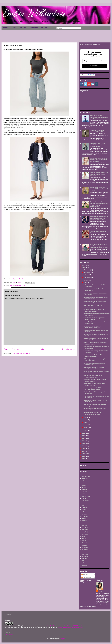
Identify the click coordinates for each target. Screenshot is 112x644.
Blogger (62, 639)
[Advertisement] (56, 35)
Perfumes (85, 547)
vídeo (84, 563)
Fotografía (85, 516)
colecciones (13, 285)
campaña (85, 492)
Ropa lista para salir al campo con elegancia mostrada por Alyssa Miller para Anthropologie (99, 204)
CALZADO (23, 28)
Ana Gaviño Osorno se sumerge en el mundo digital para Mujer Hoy (99, 117)
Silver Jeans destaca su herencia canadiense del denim (94, 368)
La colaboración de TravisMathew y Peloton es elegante (94, 356)
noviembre (87, 272)
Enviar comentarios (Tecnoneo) (21, 353)
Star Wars (85, 554)
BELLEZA (44, 28)
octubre (86, 275)
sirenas (84, 552)
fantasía (84, 514)
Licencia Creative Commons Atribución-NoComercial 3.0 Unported (62, 626)
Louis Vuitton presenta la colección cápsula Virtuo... (94, 409)
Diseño (19, 285)
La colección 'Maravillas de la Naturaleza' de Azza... (93, 376)
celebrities (85, 494)
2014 (84, 456)
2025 (84, 268)
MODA (15, 28)
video (84, 561)
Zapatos (84, 565)
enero (86, 430)
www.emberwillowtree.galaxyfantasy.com (70, 627)
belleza (84, 485)
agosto (86, 280)
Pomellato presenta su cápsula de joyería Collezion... (94, 319)
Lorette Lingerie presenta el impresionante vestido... (92, 413)
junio (86, 417)
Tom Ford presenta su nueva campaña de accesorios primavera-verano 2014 (99, 218)
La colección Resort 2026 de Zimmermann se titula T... (92, 327)
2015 (84, 454)
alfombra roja (86, 476)
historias (85, 521)
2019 (84, 446)
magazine (85, 530)
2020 (84, 443)
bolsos (84, 487)
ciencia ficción (86, 496)
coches (84, 498)
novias (84, 541)
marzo (86, 425)
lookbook (85, 527)
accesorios (85, 474)
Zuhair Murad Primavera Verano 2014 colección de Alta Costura (99, 189)
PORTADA (6, 28)
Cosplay (84, 507)
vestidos (85, 559)
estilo (84, 512)
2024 (84, 433)
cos (83, 505)
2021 (84, 441)
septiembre (88, 278)
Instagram (15, 279)
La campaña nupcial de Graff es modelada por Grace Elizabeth (99, 174)
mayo (86, 420)
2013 (84, 459)
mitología (85, 534)
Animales (85, 478)
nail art (84, 538)
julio (85, 283)
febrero (86, 427)
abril (85, 422)
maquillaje (85, 532)
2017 (84, 451)
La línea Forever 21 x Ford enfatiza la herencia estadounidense (98, 145)
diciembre (87, 270)
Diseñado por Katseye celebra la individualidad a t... (94, 310)
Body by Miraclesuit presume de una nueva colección (95, 302)
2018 (84, 449)
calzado (84, 490)
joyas (83, 523)
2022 (84, 438)
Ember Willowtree (34, 13)
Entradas (85, 575)
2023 (84, 436)
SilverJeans (22, 279)
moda (24, 285)
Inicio (42, 349)
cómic (84, 503)
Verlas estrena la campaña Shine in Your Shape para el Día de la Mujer (99, 160)
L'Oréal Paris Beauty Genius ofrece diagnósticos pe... (94, 384)
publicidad (85, 550)
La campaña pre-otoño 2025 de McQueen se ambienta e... (93, 389)
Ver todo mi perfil (102, 605)
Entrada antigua (69, 349)
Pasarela (85, 543)
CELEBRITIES (34, 28)
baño (83, 483)
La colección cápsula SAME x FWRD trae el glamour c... (95, 405)
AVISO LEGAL (9, 634)
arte (83, 481)
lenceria (84, 525)
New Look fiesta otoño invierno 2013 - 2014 (97, 131)
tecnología (85, 556)
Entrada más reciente (12, 349)
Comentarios (86, 577)
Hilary (100, 591)
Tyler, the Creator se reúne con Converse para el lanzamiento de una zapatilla (99, 246)
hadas (84, 518)
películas (85, 545)
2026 (84, 265)
